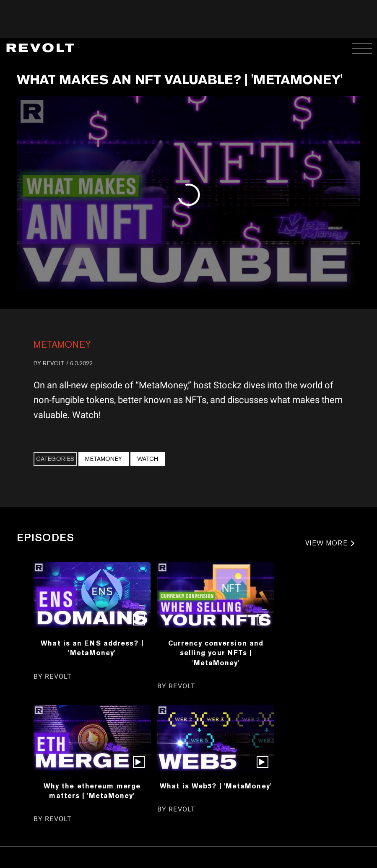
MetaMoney (62, 344)
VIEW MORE (326, 543)
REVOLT (54, 363)
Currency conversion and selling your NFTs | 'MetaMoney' (216, 653)
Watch (148, 459)
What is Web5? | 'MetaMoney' (216, 786)
